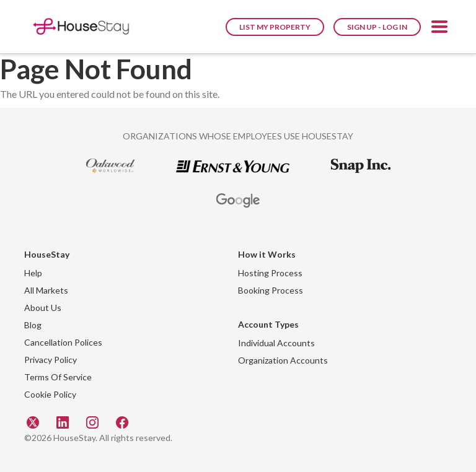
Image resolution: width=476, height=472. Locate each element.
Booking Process (271, 290)
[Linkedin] (64, 422)
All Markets (46, 290)
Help (33, 273)
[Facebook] (122, 422)
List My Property (275, 27)
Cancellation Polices (63, 342)
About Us (43, 308)
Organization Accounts (283, 360)
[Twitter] (34, 422)
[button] (439, 29)
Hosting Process (270, 273)
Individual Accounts (276, 343)
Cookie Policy (50, 394)
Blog (33, 325)
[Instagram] (94, 422)
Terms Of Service (58, 377)
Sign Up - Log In (377, 27)
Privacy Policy (51, 360)
